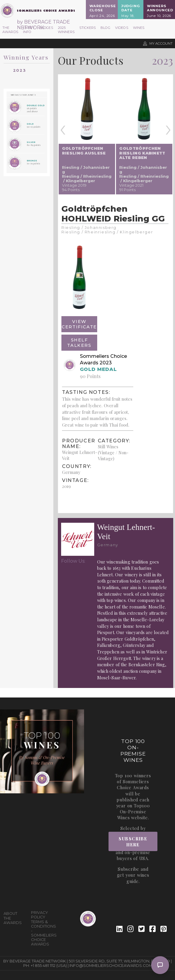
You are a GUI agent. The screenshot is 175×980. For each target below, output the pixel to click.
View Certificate (79, 324)
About (10, 913)
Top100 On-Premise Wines (134, 812)
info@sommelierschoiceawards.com (111, 966)
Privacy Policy (40, 915)
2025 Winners (66, 30)
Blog (105, 28)
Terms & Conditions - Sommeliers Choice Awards (42, 933)
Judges (46, 28)
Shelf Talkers (79, 343)
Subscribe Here (133, 842)
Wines (139, 28)
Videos (122, 28)
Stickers (87, 28)
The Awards (10, 30)
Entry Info (29, 30)
